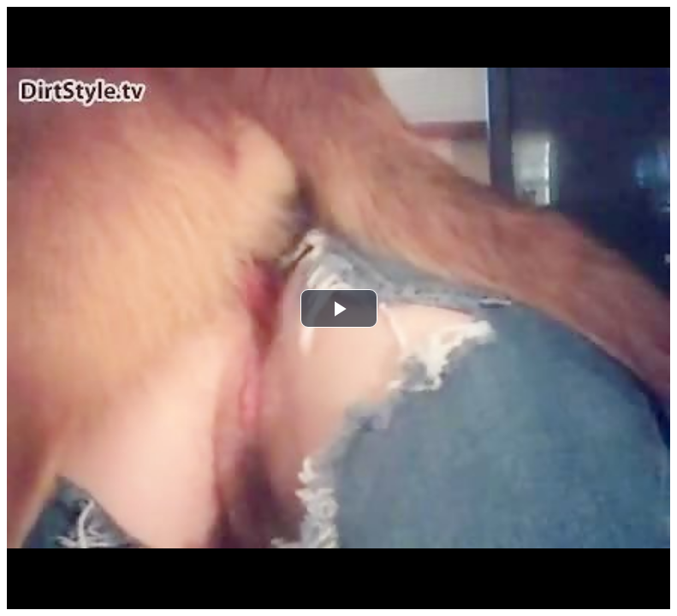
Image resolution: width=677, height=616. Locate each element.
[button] (339, 308)
